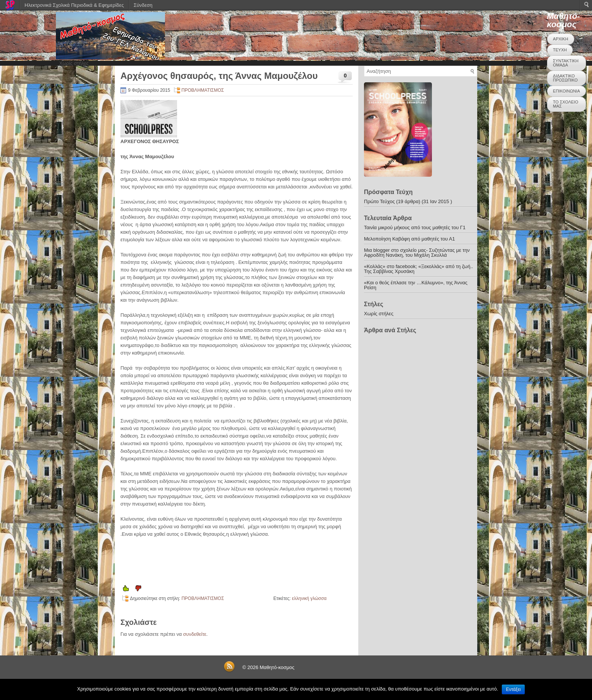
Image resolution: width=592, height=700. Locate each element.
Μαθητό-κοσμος (563, 20)
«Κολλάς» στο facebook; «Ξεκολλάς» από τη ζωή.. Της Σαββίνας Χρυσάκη (419, 269)
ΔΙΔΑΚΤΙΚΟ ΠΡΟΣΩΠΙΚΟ (565, 78)
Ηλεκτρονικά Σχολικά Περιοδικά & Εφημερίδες (74, 5)
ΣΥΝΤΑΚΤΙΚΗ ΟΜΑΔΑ (566, 63)
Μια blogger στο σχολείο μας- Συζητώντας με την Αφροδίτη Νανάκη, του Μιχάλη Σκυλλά (417, 253)
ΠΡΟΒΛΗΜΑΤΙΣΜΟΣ (203, 90)
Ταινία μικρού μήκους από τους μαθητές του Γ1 (415, 227)
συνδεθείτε (195, 634)
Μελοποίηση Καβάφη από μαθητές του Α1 (409, 239)
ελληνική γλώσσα (309, 598)
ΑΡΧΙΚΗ (561, 39)
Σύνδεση (143, 5)
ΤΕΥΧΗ (560, 50)
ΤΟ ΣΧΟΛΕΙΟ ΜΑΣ (566, 104)
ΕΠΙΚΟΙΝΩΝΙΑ (567, 91)
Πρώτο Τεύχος (379, 201)
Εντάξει (513, 689)
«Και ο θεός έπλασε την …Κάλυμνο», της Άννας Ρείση (416, 285)
